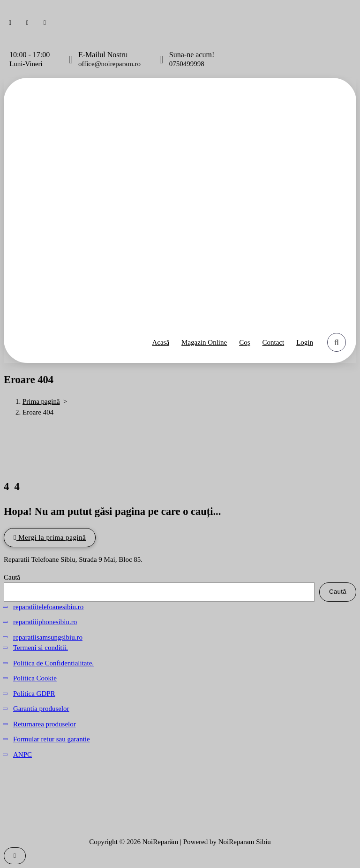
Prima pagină (41, 401)
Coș (244, 342)
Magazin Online (204, 342)
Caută (12, 577)
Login (305, 342)
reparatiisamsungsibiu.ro (48, 637)
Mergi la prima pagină (50, 537)
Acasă (161, 342)
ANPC (22, 755)
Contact (274, 342)
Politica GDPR (34, 694)
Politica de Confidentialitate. (53, 663)
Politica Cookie (35, 678)
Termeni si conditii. (41, 648)
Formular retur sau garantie (52, 739)
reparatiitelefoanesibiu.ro (48, 607)
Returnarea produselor (45, 724)
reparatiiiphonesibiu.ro (45, 622)
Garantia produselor (41, 709)
